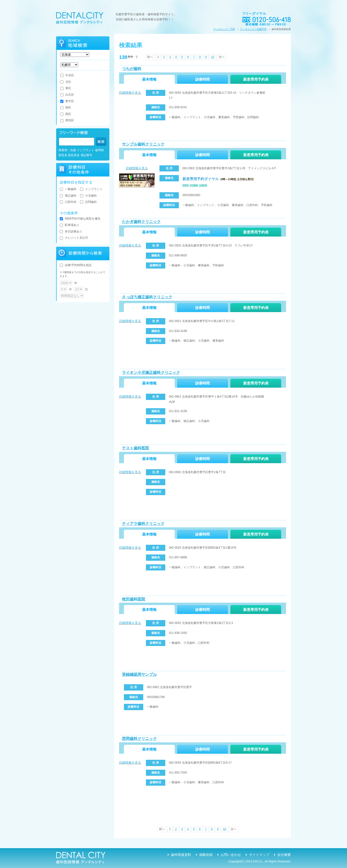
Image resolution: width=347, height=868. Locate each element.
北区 (66, 82)
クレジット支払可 (74, 238)
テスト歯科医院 (136, 448)
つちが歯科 (132, 69)
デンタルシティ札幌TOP (253, 29)
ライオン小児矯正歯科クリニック (151, 373)
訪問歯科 (88, 202)
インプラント (91, 189)
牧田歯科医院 (134, 599)
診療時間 (203, 79)
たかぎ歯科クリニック (141, 222)
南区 (66, 108)
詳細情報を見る (130, 93)
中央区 (67, 75)
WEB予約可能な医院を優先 (80, 219)
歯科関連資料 (181, 855)
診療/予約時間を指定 (76, 265)
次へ (222, 57)
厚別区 (67, 120)
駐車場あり (70, 225)
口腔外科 (68, 202)
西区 (66, 114)
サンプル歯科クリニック (143, 144)
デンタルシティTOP (224, 29)
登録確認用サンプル (139, 674)
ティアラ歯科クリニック (143, 524)
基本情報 (149, 79)
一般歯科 (68, 189)
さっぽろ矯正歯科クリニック (147, 297)
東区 (66, 88)
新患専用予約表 (256, 79)
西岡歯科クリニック (139, 739)
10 (213, 57)
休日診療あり (71, 231)
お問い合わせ (231, 855)
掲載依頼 (206, 855)
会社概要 (284, 855)
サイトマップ (259, 855)
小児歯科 (88, 196)
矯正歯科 (68, 196)
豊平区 (67, 101)
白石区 (67, 95)
